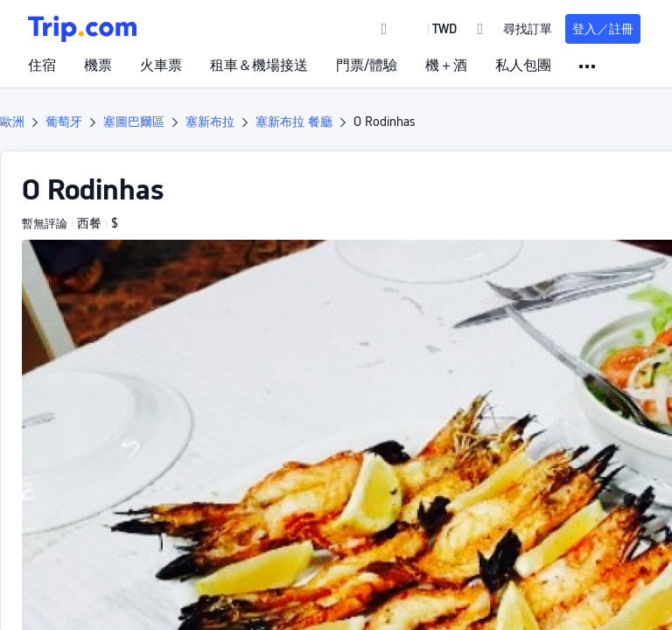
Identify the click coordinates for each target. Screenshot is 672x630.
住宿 (42, 66)
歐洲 (12, 122)
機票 (98, 66)
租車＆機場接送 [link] (259, 66)
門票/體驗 (367, 66)
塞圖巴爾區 (134, 122)
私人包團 (523, 66)
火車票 (161, 66)
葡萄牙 (64, 122)
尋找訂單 (528, 29)
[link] (385, 29)
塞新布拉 (210, 122)
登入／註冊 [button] (603, 29)
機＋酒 (446, 66)
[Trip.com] (82, 29)
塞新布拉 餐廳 (294, 122)
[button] (432, 29)
